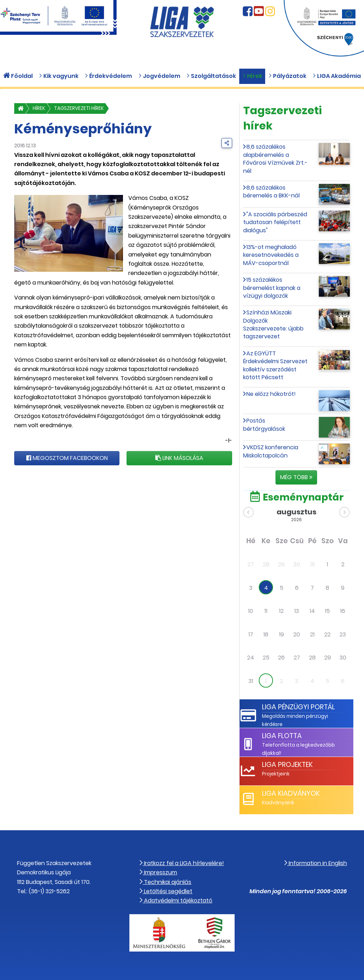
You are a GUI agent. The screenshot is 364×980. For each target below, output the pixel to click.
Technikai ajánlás (165, 882)
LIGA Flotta (282, 736)
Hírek (39, 108)
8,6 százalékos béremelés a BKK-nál (271, 192)
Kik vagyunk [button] (59, 76)
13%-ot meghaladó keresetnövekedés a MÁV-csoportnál (271, 255)
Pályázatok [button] (287, 76)
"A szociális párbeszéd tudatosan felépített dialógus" (275, 222)
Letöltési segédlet (166, 891)
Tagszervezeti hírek (79, 108)
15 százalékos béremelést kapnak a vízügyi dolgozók (272, 288)
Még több (296, 477)
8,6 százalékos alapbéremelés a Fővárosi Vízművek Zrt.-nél (275, 159)
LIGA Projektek (287, 765)
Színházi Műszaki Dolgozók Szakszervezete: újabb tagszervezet (273, 324)
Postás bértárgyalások (264, 425)
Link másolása (179, 458)
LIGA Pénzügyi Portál (298, 707)
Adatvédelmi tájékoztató (176, 900)
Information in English (316, 863)
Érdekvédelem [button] (108, 76)
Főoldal (18, 76)
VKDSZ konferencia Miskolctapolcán (271, 451)
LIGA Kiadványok (291, 793)
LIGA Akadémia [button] (337, 76)
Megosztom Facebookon (67, 458)
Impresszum (158, 872)
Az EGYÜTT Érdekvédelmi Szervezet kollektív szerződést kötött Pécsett (275, 365)
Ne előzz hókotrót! (271, 394)
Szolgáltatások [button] (211, 76)
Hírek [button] (252, 76)
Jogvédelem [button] (159, 76)
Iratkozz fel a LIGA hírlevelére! (182, 863)
